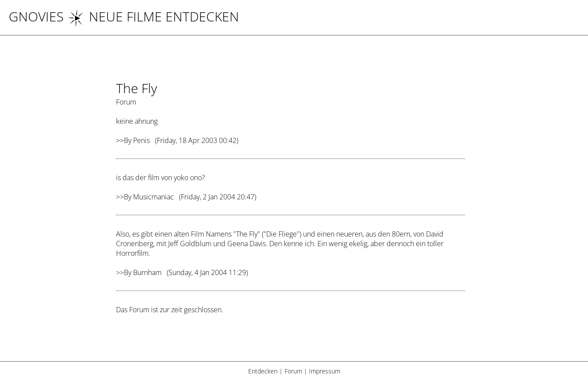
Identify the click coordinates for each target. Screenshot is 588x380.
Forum (293, 371)
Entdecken (263, 371)
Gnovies (36, 16)
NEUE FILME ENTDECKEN (153, 16)
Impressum (325, 371)
